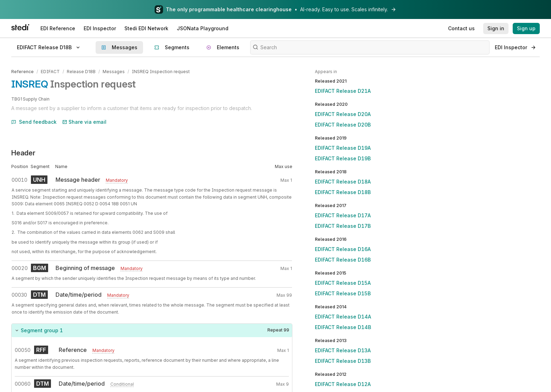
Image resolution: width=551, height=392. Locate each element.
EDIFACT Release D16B (343, 260)
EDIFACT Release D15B (343, 293)
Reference (22, 72)
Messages (114, 72)
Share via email (84, 122)
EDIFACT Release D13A (343, 350)
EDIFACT (50, 72)
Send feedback (34, 122)
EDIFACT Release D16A (343, 249)
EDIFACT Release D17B (343, 226)
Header (23, 153)
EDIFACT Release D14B (343, 327)
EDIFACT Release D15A (343, 283)
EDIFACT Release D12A (343, 384)
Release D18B (81, 72)
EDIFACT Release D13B (343, 361)
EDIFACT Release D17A (343, 215)
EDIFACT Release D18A (343, 182)
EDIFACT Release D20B (343, 125)
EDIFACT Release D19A (343, 148)
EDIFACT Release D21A (343, 91)
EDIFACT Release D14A (343, 317)
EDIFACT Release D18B (343, 192)
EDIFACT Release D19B (343, 158)
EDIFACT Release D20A (343, 114)
